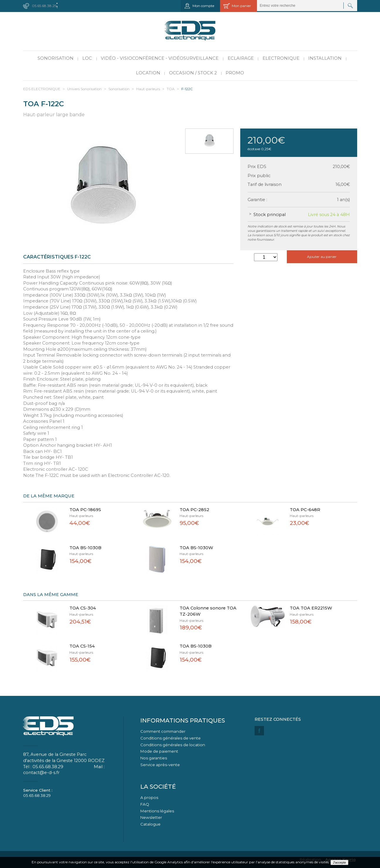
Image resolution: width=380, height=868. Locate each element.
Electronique (281, 58)
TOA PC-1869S (85, 510)
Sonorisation (56, 58)
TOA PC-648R (305, 510)
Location (148, 73)
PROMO (235, 73)
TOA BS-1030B (85, 548)
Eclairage (241, 58)
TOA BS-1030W (196, 548)
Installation (325, 58)
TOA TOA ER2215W (311, 608)
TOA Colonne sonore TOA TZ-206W (208, 611)
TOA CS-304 (83, 608)
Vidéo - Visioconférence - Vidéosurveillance (160, 58)
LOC (87, 58)
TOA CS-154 (82, 646)
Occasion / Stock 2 (193, 73)
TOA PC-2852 (194, 510)
